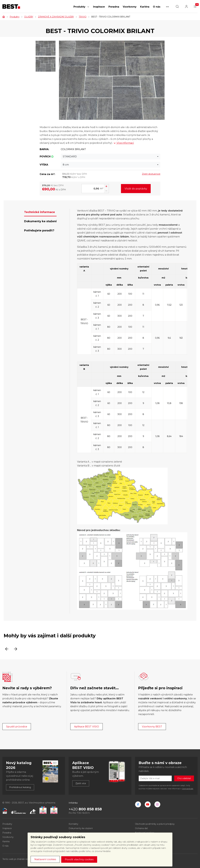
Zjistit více (81, 783)
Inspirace (99, 7)
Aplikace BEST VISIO (87, 727)
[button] (88, 8)
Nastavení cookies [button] (45, 859)
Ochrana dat (141, 828)
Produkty (79, 7)
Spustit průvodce (17, 727)
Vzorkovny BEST (152, 727)
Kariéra (145, 7)
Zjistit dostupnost (151, 174)
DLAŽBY (29, 17)
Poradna (114, 7)
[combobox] (111, 157)
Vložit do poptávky (136, 189)
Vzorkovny (130, 7)
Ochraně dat (188, 789)
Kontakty (73, 824)
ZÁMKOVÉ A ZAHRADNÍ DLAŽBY (56, 17)
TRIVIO (83, 17)
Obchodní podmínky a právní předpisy (155, 824)
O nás (157, 7)
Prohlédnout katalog (20, 787)
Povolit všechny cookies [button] (79, 859)
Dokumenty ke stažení (81, 828)
